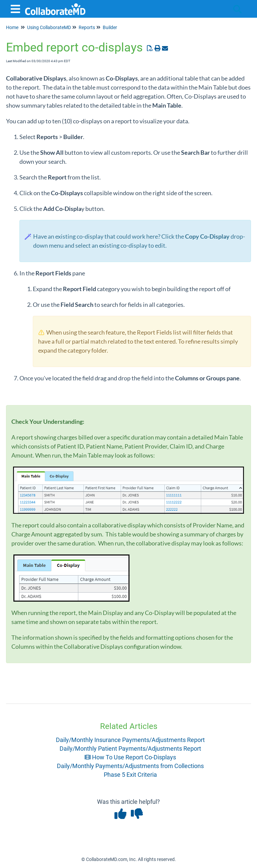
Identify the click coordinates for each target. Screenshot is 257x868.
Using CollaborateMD (49, 27)
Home (12, 27)
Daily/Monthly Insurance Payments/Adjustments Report (130, 740)
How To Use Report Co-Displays (130, 757)
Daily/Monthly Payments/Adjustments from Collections (130, 766)
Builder (110, 27)
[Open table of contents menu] (17, 8)
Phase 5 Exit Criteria (130, 775)
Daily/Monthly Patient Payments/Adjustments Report (130, 749)
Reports (87, 27)
